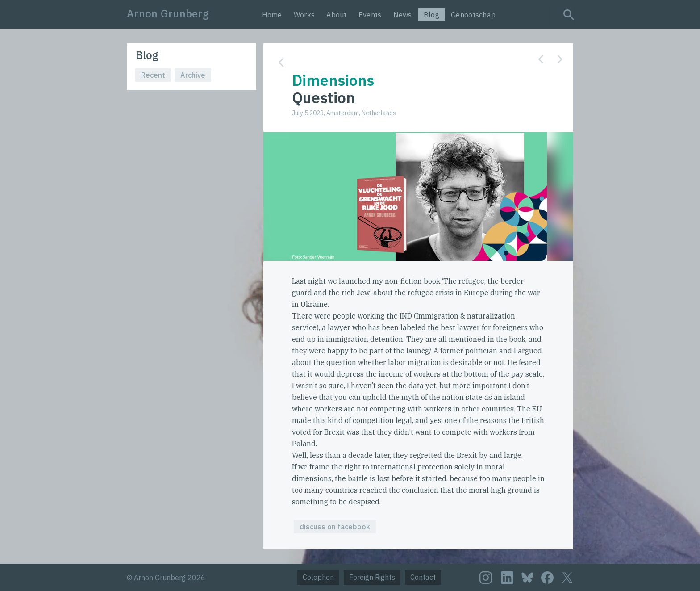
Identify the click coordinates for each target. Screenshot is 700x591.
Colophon (318, 577)
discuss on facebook (335, 527)
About (337, 15)
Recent (153, 75)
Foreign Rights (372, 577)
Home (272, 15)
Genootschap (473, 15)
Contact (423, 577)
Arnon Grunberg (168, 13)
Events (370, 15)
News (403, 15)
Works (304, 15)
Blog (431, 15)
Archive (193, 75)
